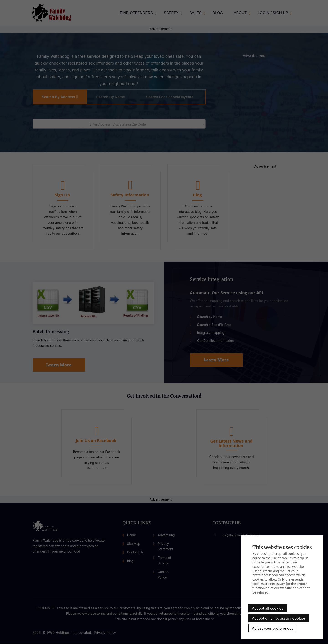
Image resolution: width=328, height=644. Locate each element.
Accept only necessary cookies (279, 618)
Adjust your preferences (273, 628)
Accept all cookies (268, 608)
